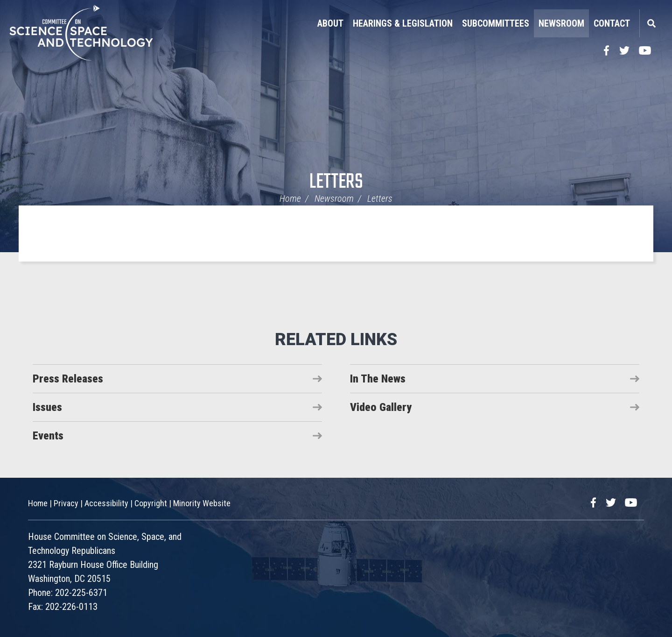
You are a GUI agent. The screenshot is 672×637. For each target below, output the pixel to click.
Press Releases (68, 379)
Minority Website (202, 503)
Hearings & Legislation (403, 23)
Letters (336, 182)
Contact (612, 23)
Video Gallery (381, 407)
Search (651, 23)
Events (48, 436)
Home (290, 198)
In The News (378, 379)
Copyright (151, 503)
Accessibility (106, 503)
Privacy (66, 503)
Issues (47, 407)
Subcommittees (496, 23)
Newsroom (561, 23)
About (330, 23)
